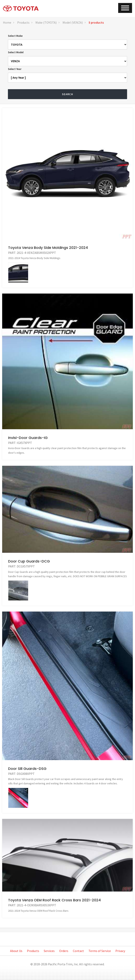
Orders (64, 951)
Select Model (16, 52)
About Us (16, 951)
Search (67, 94)
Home (7, 22)
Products (23, 22)
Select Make (15, 36)
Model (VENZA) (73, 22)
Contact (78, 951)
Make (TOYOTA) (46, 22)
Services (49, 951)
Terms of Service (100, 951)
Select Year (15, 69)
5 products (96, 22)
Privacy (120, 951)
